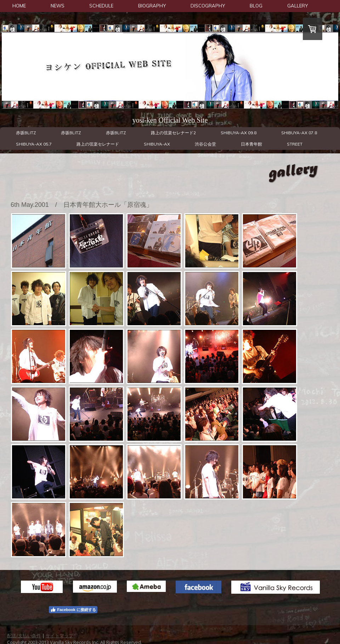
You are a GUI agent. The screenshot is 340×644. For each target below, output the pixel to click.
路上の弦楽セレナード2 (173, 133)
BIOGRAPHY (152, 6)
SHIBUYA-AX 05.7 (34, 144)
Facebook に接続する (73, 610)
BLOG (256, 6)
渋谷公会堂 (205, 144)
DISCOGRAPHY (208, 6)
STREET (295, 144)
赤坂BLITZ (26, 133)
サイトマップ (59, 635)
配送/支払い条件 (24, 635)
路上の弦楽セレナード (98, 144)
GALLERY (297, 6)
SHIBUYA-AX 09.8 (239, 133)
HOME (19, 6)
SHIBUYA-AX (157, 144)
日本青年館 (251, 144)
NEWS (58, 6)
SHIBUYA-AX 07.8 (299, 133)
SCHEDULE (101, 6)
